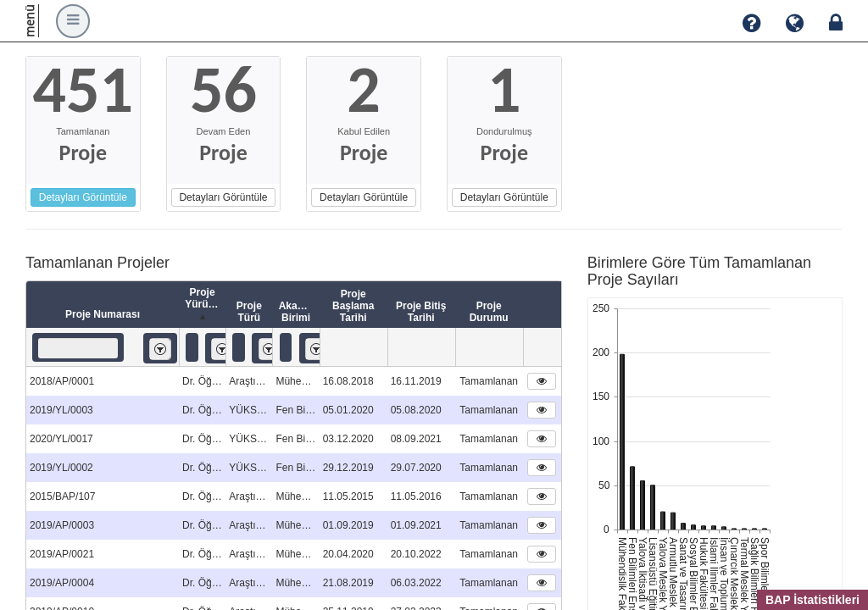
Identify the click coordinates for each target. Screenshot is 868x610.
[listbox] (160, 349)
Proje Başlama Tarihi (353, 306)
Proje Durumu (489, 312)
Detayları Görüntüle (83, 197)
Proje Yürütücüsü (205, 305)
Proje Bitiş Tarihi (421, 312)
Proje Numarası (103, 314)
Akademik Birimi (299, 312)
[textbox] (78, 348)
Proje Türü (249, 312)
